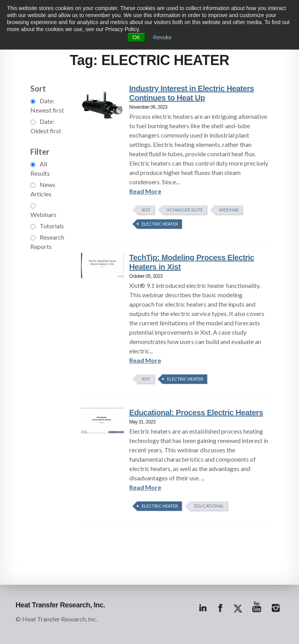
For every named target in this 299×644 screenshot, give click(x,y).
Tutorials (47, 226)
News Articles (43, 189)
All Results (40, 168)
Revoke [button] (162, 37)
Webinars (43, 211)
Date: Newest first (47, 105)
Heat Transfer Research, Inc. (60, 605)
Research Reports (47, 242)
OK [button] (136, 37)
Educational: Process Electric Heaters (196, 413)
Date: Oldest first (46, 126)
